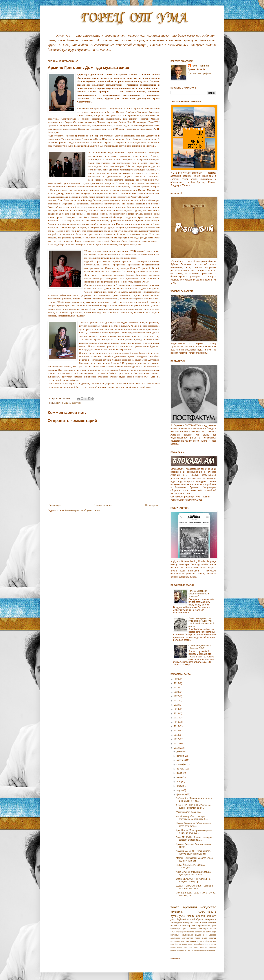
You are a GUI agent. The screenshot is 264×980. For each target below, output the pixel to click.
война (194, 926)
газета (180, 947)
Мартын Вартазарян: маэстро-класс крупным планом (194, 859)
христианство (188, 932)
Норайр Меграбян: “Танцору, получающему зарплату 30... (192, 818)
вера (214, 932)
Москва (193, 929)
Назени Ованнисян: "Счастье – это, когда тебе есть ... (194, 825)
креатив (213, 938)
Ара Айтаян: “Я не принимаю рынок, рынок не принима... (195, 832)
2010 (177, 748)
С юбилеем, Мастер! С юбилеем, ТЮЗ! (200, 647)
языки (190, 944)
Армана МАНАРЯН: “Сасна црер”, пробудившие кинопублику (193, 852)
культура (178, 916)
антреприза (200, 932)
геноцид (212, 923)
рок (205, 935)
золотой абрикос (195, 919)
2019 (177, 709)
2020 (177, 705)
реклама (213, 947)
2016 (177, 722)
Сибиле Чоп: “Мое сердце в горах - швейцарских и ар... (194, 800)
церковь (213, 935)
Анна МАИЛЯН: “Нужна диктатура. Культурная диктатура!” (194, 873)
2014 (177, 731)
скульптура (176, 932)
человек (212, 950)
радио (198, 935)
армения (190, 907)
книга (205, 938)
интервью (175, 935)
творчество (189, 950)
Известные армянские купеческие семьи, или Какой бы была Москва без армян (202, 622)
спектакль (175, 950)
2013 (177, 735)
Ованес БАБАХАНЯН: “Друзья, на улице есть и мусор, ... (193, 880)
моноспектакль (177, 941)
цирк (206, 950)
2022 (177, 696)
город (198, 938)
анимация (203, 929)
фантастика (211, 941)
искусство (208, 907)
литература (210, 919)
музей (60, 403)
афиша (213, 944)
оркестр (186, 926)
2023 (177, 692)
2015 (177, 726)
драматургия (204, 926)
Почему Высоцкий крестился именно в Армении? (199, 594)
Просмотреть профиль (199, 73)
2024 (177, 688)
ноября (180, 756)
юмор (184, 944)
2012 (177, 739)
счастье (201, 941)
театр (175, 907)
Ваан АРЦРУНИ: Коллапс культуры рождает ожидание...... (194, 839)
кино (190, 916)
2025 (177, 683)
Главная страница (103, 505)
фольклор (175, 929)
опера (187, 923)
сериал (213, 929)
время (173, 947)
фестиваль (207, 911)
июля (179, 773)
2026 (177, 679)
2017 (177, 718)
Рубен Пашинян (200, 66)
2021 (177, 701)
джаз (173, 919)
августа (181, 769)
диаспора (188, 947)
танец (181, 950)
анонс (208, 944)
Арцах (185, 929)
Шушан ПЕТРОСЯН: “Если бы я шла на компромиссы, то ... (195, 887)
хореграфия (199, 950)
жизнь (196, 947)
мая (179, 782)
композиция (187, 935)
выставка (196, 923)
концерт (211, 916)
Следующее (55, 505)
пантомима (191, 941)
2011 (177, 744)
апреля (180, 786)
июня (179, 777)
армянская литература (182, 938)
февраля (181, 794)
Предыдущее (152, 505)
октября (181, 760)
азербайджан (199, 944)
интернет (204, 947)
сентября (182, 765)
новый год (176, 926)
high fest (182, 919)
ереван (200, 916)
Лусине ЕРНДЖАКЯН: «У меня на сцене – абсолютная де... (193, 806)
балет (209, 932)
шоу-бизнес (176, 944)
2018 (177, 713)
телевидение (177, 923)
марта (180, 790)
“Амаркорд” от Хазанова (188, 812)
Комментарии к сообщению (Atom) (83, 510)
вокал (204, 923)
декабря (181, 751)
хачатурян (76, 403)
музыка (67, 403)
